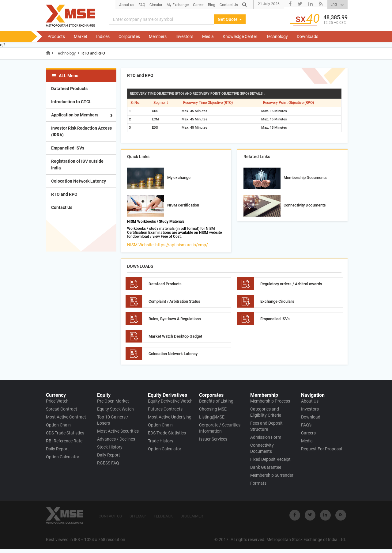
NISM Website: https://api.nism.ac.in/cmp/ (168, 245)
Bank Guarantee (266, 467)
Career (198, 5)
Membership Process (270, 401)
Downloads (307, 36)
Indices (103, 36)
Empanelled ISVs (68, 148)
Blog (212, 5)
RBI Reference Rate (64, 441)
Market (81, 36)
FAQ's (306, 425)
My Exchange (178, 5)
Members (158, 36)
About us (127, 5)
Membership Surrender (272, 475)
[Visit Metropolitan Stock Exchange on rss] (341, 515)
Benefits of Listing (216, 401)
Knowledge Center (240, 36)
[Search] (162, 19)
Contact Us (229, 5)
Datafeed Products (69, 89)
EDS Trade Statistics (167, 433)
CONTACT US (110, 516)
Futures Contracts (165, 409)
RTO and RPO (93, 53)
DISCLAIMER (192, 516)
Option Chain (58, 425)
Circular (156, 5)
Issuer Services (213, 439)
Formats (258, 483)
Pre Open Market (113, 401)
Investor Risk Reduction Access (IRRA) (81, 131)
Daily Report (57, 449)
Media (208, 36)
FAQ (142, 5)
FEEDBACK (163, 516)
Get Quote (230, 19)
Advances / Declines (116, 439)
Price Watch (57, 401)
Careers (308, 433)
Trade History (161, 441)
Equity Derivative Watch (170, 401)
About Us (310, 401)
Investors (184, 36)
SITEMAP (138, 516)
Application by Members (75, 115)
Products (56, 36)
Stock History (110, 447)
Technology (277, 36)
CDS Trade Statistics (65, 433)
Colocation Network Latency (79, 181)
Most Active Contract (66, 417)
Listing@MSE (212, 417)
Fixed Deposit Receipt (270, 459)
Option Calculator (63, 457)
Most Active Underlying (170, 417)
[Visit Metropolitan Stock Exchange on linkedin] (325, 515)
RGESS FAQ (108, 463)
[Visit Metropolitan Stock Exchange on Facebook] (295, 515)
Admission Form (266, 437)
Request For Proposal (322, 449)
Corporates (129, 36)
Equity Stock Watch (115, 409)
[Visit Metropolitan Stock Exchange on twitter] (310, 515)
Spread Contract (62, 409)
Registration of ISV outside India (77, 165)
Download (311, 417)
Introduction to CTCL (71, 102)
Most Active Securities (118, 431)
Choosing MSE (213, 409)
